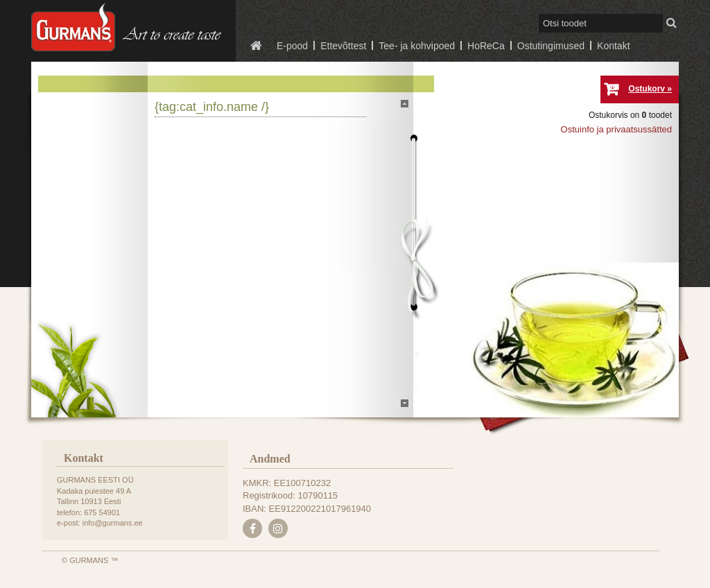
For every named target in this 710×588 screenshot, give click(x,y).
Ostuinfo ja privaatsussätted (616, 129)
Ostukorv (647, 89)
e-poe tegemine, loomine (29, 588)
